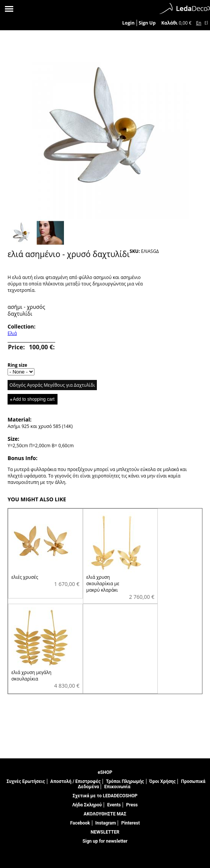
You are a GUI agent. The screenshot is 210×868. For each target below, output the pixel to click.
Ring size (17, 365)
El (206, 23)
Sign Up (147, 23)
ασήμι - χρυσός (26, 307)
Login (128, 23)
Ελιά (12, 333)
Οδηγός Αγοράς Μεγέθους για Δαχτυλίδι (52, 385)
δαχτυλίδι (20, 314)
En (199, 23)
